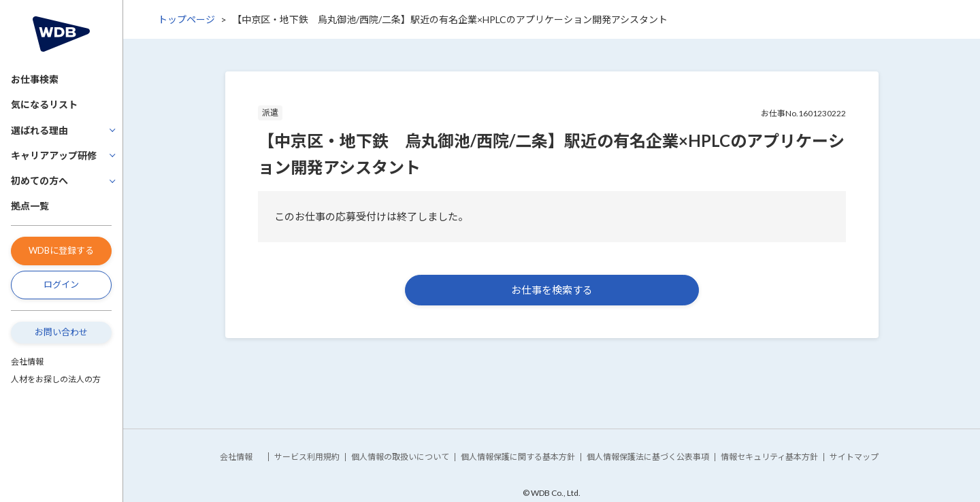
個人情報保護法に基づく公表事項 (648, 457)
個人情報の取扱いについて (400, 457)
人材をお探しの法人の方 (56, 379)
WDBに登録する (61, 250)
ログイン (61, 284)
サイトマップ (854, 457)
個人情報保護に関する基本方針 (518, 457)
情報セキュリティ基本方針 (769, 457)
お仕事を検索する (552, 290)
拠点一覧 (30, 206)
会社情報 (27, 362)
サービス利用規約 (307, 457)
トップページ (186, 19)
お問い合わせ (61, 332)
